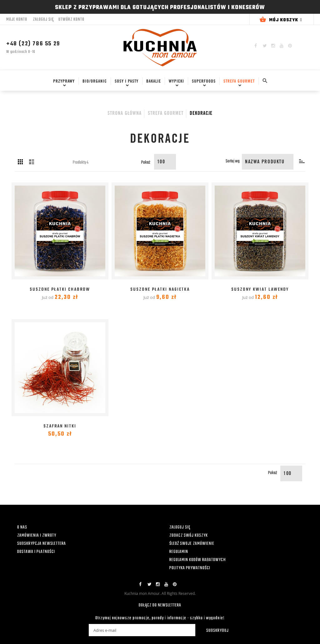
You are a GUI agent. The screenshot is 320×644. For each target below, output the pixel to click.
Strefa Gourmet (166, 114)
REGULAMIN (179, 552)
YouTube (282, 46)
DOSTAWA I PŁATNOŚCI (36, 552)
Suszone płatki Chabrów (60, 290)
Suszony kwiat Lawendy (260, 290)
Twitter (265, 46)
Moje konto (17, 20)
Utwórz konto (71, 20)
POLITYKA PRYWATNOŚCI (190, 568)
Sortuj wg (233, 161)
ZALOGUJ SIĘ (180, 527)
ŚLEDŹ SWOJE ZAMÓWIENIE (192, 544)
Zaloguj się (43, 20)
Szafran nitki (60, 426)
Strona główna (125, 114)
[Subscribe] (213, 630)
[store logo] (160, 47)
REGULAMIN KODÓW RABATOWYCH (198, 560)
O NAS (22, 527)
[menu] (153, 84)
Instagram (273, 46)
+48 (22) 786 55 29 (33, 44)
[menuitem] (63, 81)
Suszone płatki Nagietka (160, 290)
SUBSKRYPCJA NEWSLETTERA (42, 544)
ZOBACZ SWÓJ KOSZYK (189, 536)
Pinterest (290, 46)
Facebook (256, 46)
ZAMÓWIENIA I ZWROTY (37, 536)
